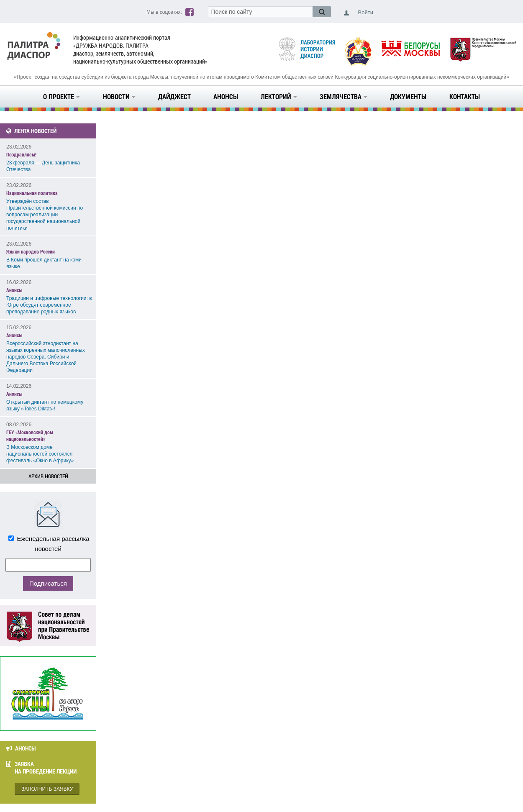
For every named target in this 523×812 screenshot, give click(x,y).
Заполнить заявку (47, 789)
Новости (119, 96)
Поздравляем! (21, 154)
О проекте (62, 96)
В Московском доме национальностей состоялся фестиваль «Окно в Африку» (40, 454)
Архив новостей (48, 476)
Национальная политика (32, 193)
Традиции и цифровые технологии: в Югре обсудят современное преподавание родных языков (49, 305)
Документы (408, 96)
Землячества (344, 96)
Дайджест (174, 96)
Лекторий (279, 96)
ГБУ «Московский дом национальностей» (30, 435)
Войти (366, 12)
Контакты (465, 96)
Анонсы (226, 96)
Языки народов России (31, 251)
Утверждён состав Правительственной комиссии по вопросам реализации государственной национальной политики (45, 215)
